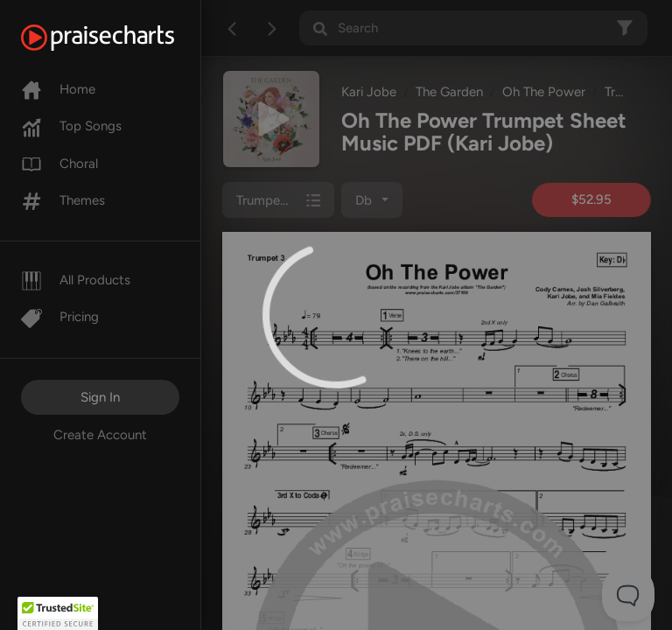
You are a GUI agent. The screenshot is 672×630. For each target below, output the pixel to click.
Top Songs (71, 126)
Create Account (100, 435)
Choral (59, 164)
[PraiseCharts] (119, 38)
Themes (63, 200)
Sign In (100, 397)
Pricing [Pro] (60, 317)
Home (58, 89)
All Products (76, 280)
